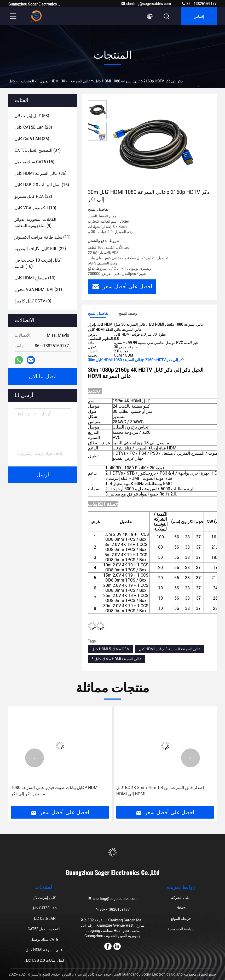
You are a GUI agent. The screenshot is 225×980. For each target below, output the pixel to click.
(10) (35, 208)
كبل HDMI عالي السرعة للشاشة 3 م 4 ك (170, 649)
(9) (35, 223)
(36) (32, 139)
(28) (33, 127)
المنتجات (27, 81)
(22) (40, 249)
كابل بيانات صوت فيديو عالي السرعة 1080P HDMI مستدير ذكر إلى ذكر (55, 791)
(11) (43, 237)
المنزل (45, 81)
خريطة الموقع (181, 919)
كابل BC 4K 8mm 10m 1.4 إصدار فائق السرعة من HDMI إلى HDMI (160, 791)
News (181, 908)
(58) (32, 116)
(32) (33, 196)
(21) (38, 289)
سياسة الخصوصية (181, 929)
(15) (34, 162)
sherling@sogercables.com (146, 4)
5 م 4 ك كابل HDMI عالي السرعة (116, 659)
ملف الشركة (181, 898)
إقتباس (199, 16)
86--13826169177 (199, 4)
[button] (34, 758)
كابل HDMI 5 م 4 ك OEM (111, 649)
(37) (38, 150)
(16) (42, 185)
